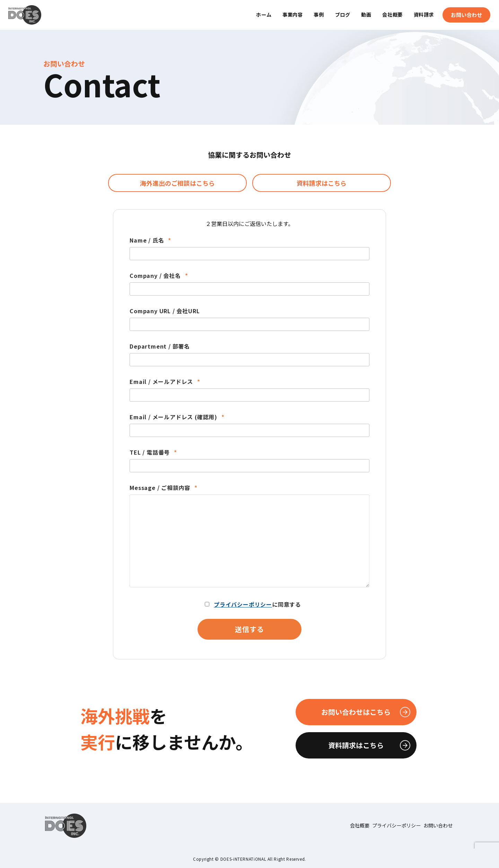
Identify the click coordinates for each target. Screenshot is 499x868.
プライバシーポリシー (243, 604)
